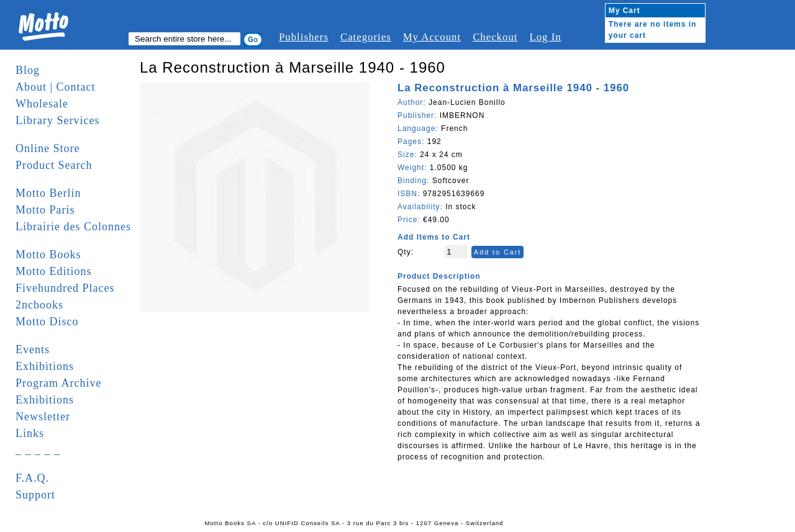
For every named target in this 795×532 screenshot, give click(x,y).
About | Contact (56, 87)
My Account (432, 37)
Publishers (304, 37)
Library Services (57, 120)
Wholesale (42, 104)
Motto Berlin (48, 193)
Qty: (406, 252)
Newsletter (43, 417)
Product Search (54, 165)
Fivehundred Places (65, 288)
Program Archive (58, 383)
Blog (28, 70)
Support (35, 495)
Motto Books (48, 255)
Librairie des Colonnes (73, 227)
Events (33, 349)
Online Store (48, 148)
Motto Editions (54, 271)
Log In (545, 37)
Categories (366, 37)
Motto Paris (45, 210)
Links (30, 433)
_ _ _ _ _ (38, 450)
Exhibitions (45, 366)
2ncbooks (39, 305)
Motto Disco (47, 322)
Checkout (495, 37)
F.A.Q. (32, 478)
